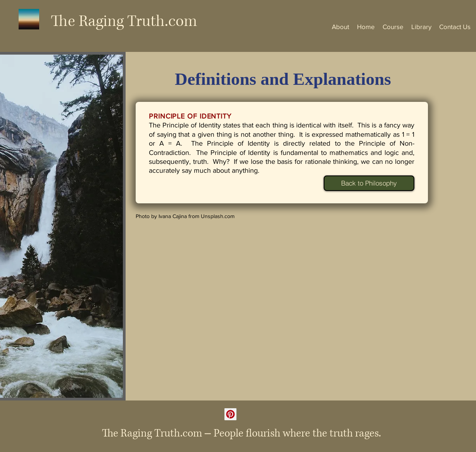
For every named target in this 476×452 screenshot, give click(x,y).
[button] (393, 27)
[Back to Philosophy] (369, 183)
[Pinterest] (230, 414)
